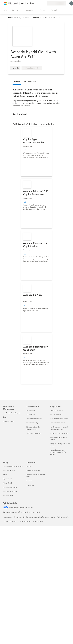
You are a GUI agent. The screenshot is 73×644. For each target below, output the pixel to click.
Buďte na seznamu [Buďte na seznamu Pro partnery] (56, 414)
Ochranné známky (10, 521)
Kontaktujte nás (19, 517)
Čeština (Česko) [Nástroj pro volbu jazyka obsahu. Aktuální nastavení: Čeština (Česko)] (12, 503)
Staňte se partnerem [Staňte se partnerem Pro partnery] (56, 410)
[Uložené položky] (42, 3)
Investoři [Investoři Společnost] (29, 481)
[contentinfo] (23, 18)
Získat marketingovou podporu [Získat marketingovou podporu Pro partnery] (59, 419)
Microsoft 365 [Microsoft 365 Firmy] (7, 483)
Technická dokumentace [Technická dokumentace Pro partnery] (57, 423)
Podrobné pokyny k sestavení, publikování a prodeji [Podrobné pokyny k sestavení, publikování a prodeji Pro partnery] (59, 428)
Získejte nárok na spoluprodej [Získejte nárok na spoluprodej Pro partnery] (59, 433)
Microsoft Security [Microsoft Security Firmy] (9, 470)
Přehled (17, 81)
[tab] (17, 81)
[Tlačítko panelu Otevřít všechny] (5, 10)
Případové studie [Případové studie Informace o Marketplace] (8, 421)
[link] (36, 152)
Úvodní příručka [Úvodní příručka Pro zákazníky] (31, 414)
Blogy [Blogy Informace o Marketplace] (5, 417)
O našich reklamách (25, 521)
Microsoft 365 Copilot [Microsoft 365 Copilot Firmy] (10, 491)
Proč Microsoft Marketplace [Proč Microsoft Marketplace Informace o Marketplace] (12, 413)
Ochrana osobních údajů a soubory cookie (41, 517)
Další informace (30, 81)
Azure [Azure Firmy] (5, 475)
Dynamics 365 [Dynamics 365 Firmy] (8, 479)
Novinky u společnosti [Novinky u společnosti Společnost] (33, 470)
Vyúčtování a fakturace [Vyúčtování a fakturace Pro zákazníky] (34, 433)
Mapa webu (8, 517)
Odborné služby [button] (15, 17)
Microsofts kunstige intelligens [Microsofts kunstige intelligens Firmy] (13, 466)
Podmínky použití (63, 517)
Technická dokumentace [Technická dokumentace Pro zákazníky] (34, 419)
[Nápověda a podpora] (39, 3)
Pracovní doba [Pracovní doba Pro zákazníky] (31, 410)
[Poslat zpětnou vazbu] (35, 3)
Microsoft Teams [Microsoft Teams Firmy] (8, 496)
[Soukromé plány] (45, 3)
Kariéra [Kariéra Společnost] (29, 466)
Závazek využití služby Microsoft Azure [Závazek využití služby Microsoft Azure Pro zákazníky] (33, 428)
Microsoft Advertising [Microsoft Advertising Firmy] (10, 487)
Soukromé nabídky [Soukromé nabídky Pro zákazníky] (32, 423)
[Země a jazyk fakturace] (56, 3)
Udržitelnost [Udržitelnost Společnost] (30, 485)
